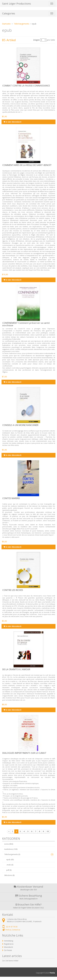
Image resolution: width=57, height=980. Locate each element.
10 (48, 831)
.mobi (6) (10, 865)
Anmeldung (9, 941)
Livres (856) (9, 844)
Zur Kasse (8, 950)
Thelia (52, 973)
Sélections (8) (9, 875)
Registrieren (9, 944)
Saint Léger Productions (17, 4)
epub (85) (10, 860)
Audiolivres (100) (11, 849)
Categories (9, 13)
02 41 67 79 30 (12, 927)
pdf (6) (9, 870)
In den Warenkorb (12, 122)
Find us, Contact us (13, 930)
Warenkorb (9, 947)
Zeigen (36, 40)
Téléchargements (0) (12, 854)
